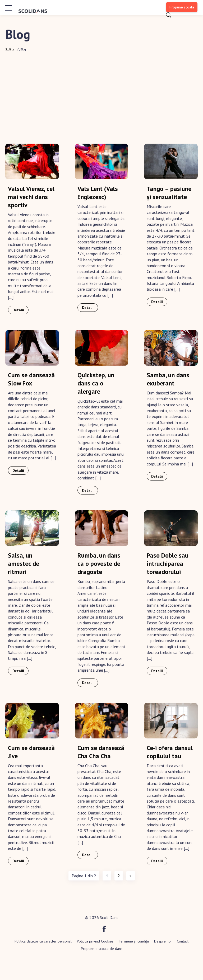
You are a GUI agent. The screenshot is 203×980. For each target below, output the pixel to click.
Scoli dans (11, 49)
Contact (183, 941)
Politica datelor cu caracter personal (43, 941)
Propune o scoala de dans (102, 949)
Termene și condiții (134, 941)
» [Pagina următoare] (131, 876)
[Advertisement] (101, 91)
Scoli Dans (109, 917)
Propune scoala (182, 7)
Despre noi (163, 941)
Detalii (18, 310)
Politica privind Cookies (95, 941)
